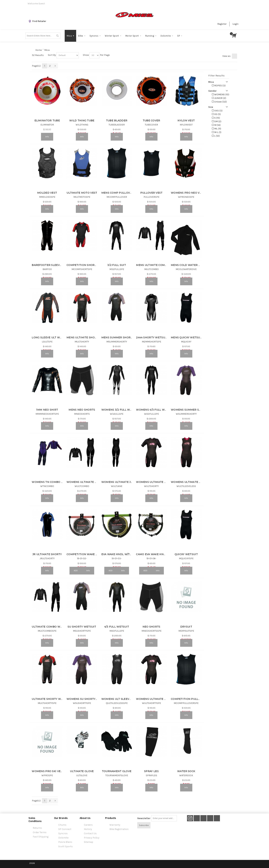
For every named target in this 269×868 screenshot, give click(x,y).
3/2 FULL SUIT (117, 265)
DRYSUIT (186, 627)
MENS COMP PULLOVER (118, 193)
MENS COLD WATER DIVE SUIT (191, 265)
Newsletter (144, 818)
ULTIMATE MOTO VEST (82, 193)
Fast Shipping (41, 837)
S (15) (216, 118)
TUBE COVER (151, 120)
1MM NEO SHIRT (47, 410)
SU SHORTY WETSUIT (82, 627)
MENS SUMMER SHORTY (118, 337)
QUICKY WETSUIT (186, 554)
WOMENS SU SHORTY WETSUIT (88, 699)
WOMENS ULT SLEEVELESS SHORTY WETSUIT (132, 699)
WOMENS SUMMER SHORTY (190, 410)
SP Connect (65, 829)
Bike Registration (119, 829)
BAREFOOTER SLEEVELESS (50, 265)
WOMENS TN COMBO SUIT (49, 482)
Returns (37, 828)
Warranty (115, 825)
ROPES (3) (219, 86)
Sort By (52, 55)
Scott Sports (66, 846)
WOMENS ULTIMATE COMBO (86, 482)
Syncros (63, 833)
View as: (227, 56)
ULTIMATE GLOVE (82, 771)
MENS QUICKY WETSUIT (187, 337)
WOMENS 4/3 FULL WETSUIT (155, 410)
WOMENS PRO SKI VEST (48, 771)
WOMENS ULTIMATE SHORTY (156, 482)
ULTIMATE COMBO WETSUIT (51, 627)
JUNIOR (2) (219, 98)
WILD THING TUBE (82, 120)
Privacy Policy (92, 838)
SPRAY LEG (151, 771)
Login (235, 24)
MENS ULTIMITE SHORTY (83, 337)
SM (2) (217, 121)
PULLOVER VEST (151, 193)
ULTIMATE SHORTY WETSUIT (51, 699)
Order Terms (40, 832)
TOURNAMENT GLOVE (117, 771)
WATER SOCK (186, 771)
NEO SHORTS (151, 627)
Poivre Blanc (65, 842)
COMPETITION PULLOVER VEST (192, 699)
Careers (88, 825)
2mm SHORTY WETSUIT (152, 337)
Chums (62, 825)
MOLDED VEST (47, 193)
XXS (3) (217, 111)
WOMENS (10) (221, 94)
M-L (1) (217, 132)
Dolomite (63, 838)
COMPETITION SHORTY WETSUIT (89, 265)
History (88, 829)
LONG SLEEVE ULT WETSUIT (51, 337)
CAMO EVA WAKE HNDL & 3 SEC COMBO (163, 554)
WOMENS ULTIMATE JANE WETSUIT (125, 482)
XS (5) (216, 114)
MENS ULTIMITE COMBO (152, 265)
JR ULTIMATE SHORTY (47, 554)
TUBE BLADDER (117, 120)
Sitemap (89, 842)
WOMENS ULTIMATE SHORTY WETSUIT (162, 699)
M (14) (216, 125)
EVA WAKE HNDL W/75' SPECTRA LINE (127, 554)
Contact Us (90, 833)
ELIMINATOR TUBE (47, 120)
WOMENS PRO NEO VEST (188, 193)
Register (222, 24)
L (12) (216, 136)
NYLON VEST (186, 120)
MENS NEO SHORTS (82, 410)
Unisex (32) (219, 102)
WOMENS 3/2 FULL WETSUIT (121, 410)
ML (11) (217, 129)
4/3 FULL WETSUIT (117, 627)
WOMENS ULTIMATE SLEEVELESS (193, 482)
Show (86, 55)
